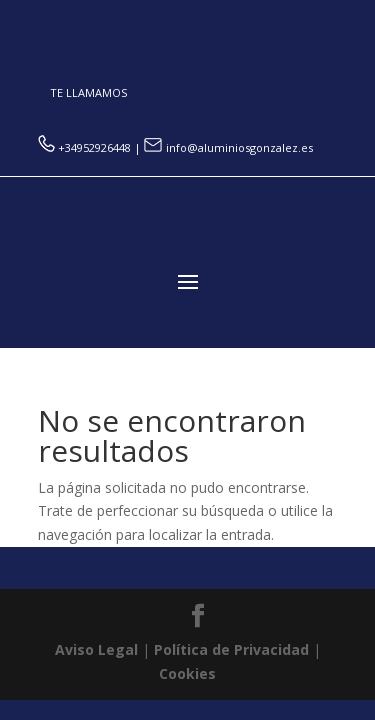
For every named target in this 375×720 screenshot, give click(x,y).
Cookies (187, 673)
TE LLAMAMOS (88, 92)
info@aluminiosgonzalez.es (228, 147)
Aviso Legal (96, 649)
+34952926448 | (91, 147)
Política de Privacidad (231, 649)
